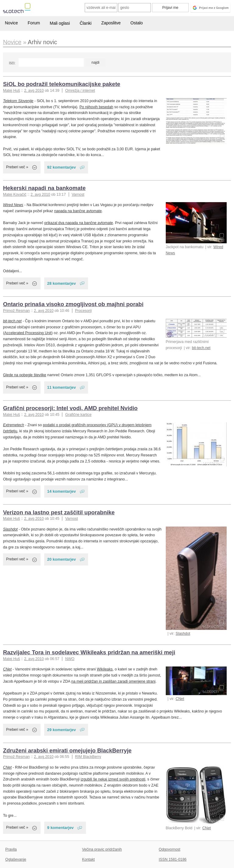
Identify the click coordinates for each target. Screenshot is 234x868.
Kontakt (88, 859)
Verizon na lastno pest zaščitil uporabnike (59, 512)
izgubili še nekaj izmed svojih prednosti (113, 779)
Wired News (13, 205)
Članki (85, 23)
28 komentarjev (62, 283)
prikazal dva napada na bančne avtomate (79, 223)
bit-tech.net (201, 348)
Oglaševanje (16, 859)
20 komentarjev (62, 559)
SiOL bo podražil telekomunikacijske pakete (62, 84)
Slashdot (183, 634)
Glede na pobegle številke (25, 375)
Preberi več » (17, 167)
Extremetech (14, 425)
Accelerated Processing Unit (28, 333)
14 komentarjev (62, 491)
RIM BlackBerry (88, 757)
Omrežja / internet (80, 91)
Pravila (11, 849)
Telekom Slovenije (18, 101)
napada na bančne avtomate (78, 211)
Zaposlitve (111, 23)
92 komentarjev (62, 167)
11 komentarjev (62, 387)
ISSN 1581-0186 (173, 859)
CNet (180, 699)
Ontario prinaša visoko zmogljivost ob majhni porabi (73, 304)
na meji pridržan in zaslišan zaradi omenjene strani (113, 681)
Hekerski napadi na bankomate (44, 188)
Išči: (12, 63)
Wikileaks (105, 669)
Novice (11, 23)
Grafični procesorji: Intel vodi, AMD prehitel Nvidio (70, 408)
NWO (70, 659)
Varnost (78, 195)
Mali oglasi (60, 23)
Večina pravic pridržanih (102, 849)
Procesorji (83, 311)
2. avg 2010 (34, 91)
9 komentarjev (60, 828)
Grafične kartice (78, 415)
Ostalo (136, 23)
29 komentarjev (62, 730)
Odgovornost (170, 849)
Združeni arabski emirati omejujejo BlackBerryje (67, 750)
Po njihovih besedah (96, 107)
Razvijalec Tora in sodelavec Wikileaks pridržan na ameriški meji (89, 652)
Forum (34, 23)
